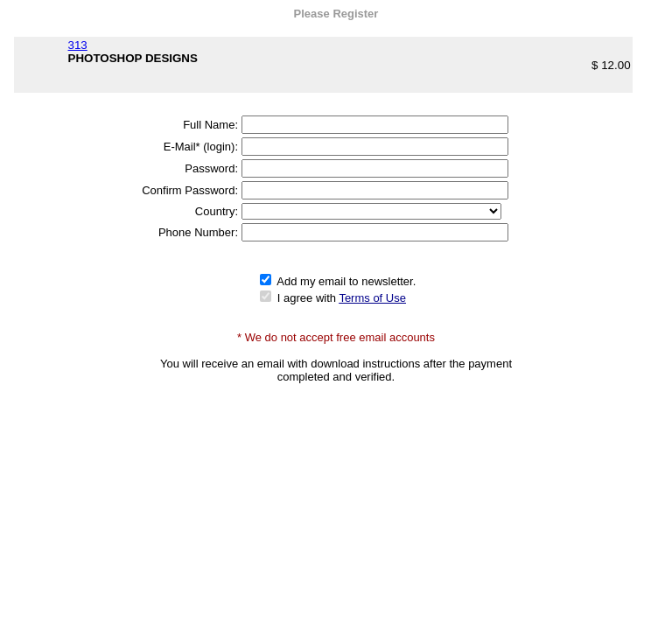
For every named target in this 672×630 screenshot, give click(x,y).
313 (78, 45)
